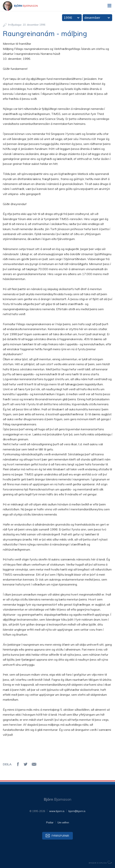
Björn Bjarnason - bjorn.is (24, 6)
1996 (68, 18)
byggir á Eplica (100, 862)
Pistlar (50, 822)
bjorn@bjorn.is (77, 811)
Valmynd (109, 6)
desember (92, 18)
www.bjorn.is (57, 811)
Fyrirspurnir (60, 836)
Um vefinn (63, 822)
